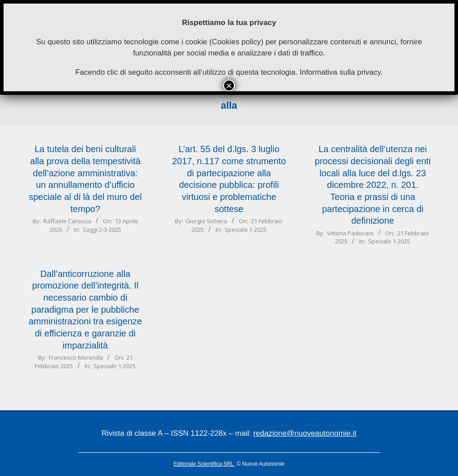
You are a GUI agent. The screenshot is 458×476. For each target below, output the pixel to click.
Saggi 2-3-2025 (102, 229)
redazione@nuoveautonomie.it (305, 433)
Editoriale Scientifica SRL (204, 464)
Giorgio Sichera (206, 221)
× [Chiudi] (229, 85)
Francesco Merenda (76, 357)
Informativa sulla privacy (340, 72)
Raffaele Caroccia (67, 221)
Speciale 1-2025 (246, 229)
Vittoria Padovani (350, 233)
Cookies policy (237, 42)
